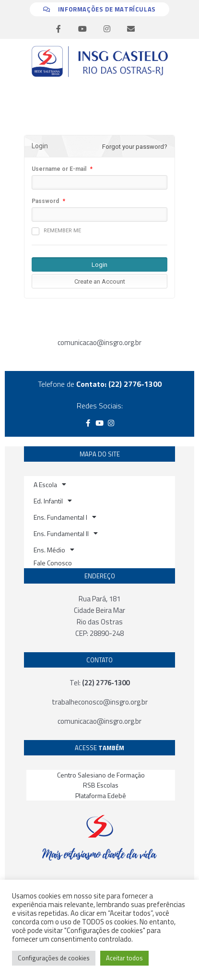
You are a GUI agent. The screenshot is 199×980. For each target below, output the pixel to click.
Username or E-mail (59, 169)
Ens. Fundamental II (66, 533)
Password (45, 201)
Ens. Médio (54, 550)
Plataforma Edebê (101, 795)
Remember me (56, 231)
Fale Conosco (53, 563)
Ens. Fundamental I (65, 517)
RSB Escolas (101, 785)
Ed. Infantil (53, 501)
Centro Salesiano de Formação (101, 775)
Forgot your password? (135, 147)
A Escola (50, 484)
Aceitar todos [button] (124, 958)
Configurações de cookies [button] (54, 958)
